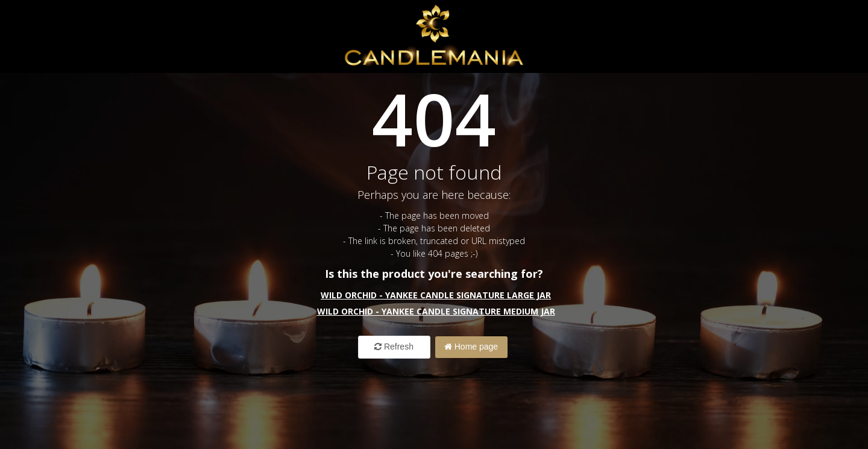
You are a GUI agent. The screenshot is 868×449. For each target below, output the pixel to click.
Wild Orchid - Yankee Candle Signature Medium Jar (436, 311)
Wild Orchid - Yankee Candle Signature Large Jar (436, 295)
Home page (471, 347)
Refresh (394, 347)
